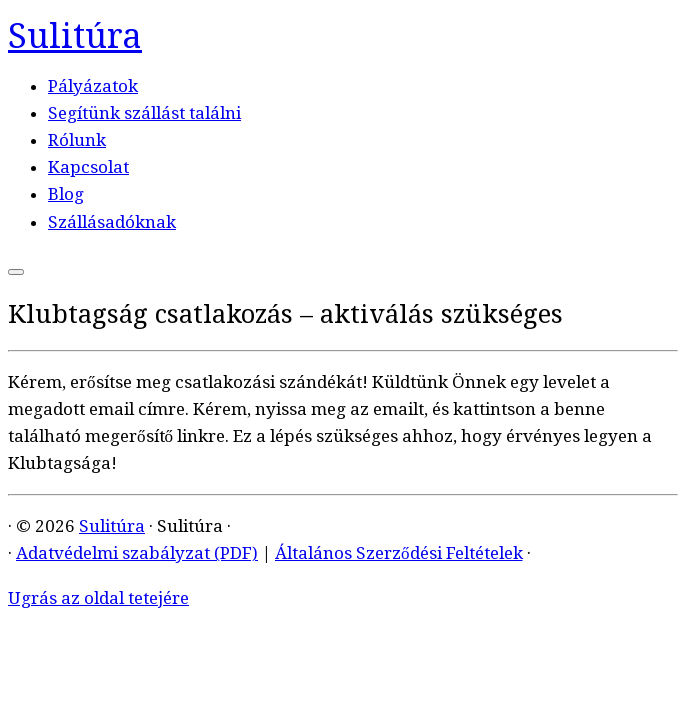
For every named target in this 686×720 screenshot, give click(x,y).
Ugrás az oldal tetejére (98, 598)
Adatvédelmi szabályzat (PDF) (137, 553)
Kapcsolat (88, 167)
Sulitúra (75, 36)
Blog (66, 194)
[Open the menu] (16, 272)
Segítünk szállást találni (144, 113)
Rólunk (77, 140)
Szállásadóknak (112, 222)
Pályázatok (93, 86)
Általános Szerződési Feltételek (399, 553)
